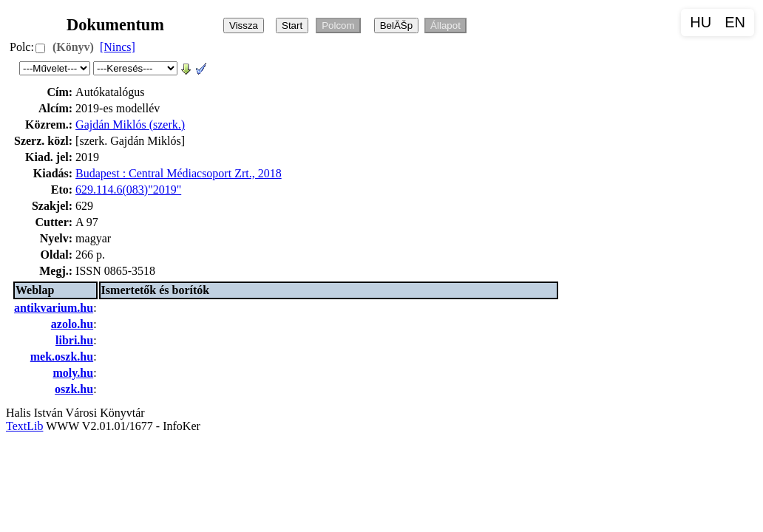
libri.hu (74, 340)
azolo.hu (72, 324)
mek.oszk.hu (62, 357)
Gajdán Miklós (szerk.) (130, 125)
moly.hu (73, 373)
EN (735, 22)
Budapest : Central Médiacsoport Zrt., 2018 (179, 173)
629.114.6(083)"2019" (128, 190)
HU (701, 22)
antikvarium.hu (54, 308)
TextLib (24, 426)
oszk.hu (74, 389)
